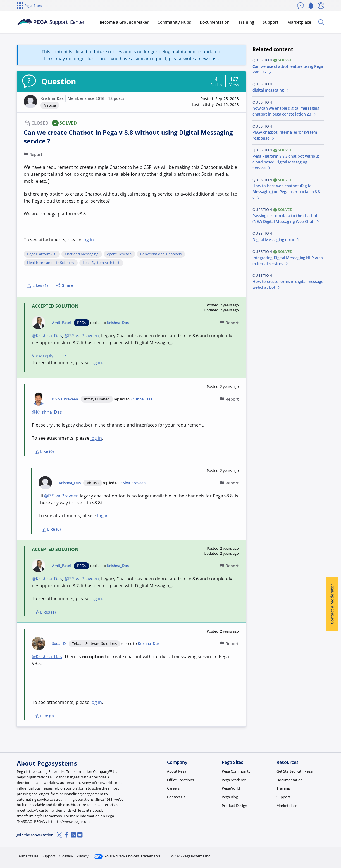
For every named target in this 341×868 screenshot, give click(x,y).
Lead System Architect (101, 263)
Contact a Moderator (332, 604)
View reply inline (49, 355)
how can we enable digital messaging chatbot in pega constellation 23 (286, 111)
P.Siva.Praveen (65, 399)
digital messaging (271, 90)
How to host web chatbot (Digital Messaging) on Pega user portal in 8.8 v (286, 192)
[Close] (333, 846)
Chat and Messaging (82, 254)
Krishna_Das (52, 98)
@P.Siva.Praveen (82, 336)
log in (88, 240)
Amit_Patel (61, 323)
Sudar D (59, 644)
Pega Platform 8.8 (42, 254)
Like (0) (44, 451)
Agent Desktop (119, 254)
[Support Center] (57, 22)
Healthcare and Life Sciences (51, 263)
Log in (311, 854)
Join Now (281, 854)
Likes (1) (37, 285)
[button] (30, 102)
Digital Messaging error (276, 240)
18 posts (116, 98)
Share (65, 285)
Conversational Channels (161, 254)
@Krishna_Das (47, 336)
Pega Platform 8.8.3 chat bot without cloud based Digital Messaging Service (286, 162)
